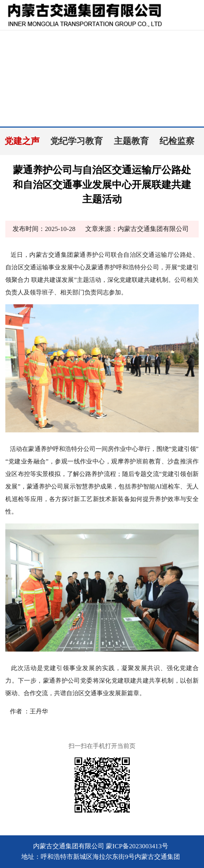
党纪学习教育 (76, 141)
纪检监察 (177, 141)
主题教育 (131, 141)
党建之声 (22, 141)
